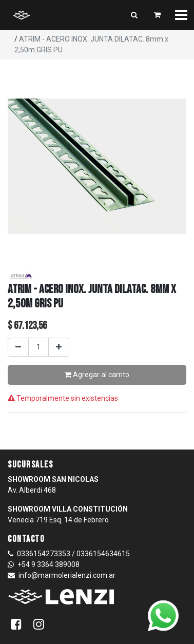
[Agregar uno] (59, 347)
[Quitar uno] (18, 347)
